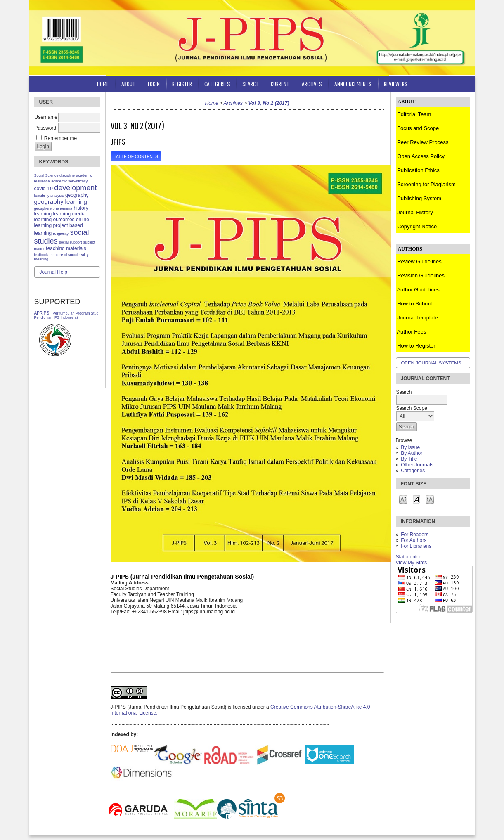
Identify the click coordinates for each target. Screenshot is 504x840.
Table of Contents (136, 157)
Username (46, 117)
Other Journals (417, 465)
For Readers (415, 535)
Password (46, 128)
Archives (312, 84)
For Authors (414, 540)
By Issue (410, 447)
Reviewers (396, 84)
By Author (412, 453)
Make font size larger (430, 499)
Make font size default (416, 499)
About (128, 84)
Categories (413, 471)
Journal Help (53, 272)
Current (280, 84)
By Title (409, 459)
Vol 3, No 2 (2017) (269, 103)
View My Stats (412, 563)
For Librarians (416, 546)
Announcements (353, 84)
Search (250, 84)
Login (154, 84)
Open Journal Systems (431, 363)
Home (103, 84)
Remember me (60, 138)
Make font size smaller (403, 499)
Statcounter (408, 557)
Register (182, 84)
